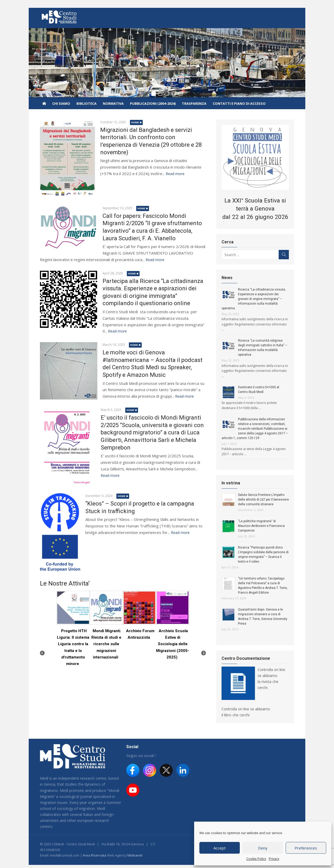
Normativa (113, 103)
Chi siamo (61, 103)
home (134, 122)
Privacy (274, 859)
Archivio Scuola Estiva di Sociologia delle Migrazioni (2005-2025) (173, 644)
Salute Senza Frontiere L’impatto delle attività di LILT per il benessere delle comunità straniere (264, 500)
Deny (263, 848)
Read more (174, 174)
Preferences (306, 848)
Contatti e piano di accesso (239, 103)
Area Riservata (94, 851)
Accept (220, 848)
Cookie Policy (256, 859)
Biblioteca (87, 103)
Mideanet (134, 851)
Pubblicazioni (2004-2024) (153, 103)
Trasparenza (194, 103)
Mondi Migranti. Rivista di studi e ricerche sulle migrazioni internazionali (106, 644)
